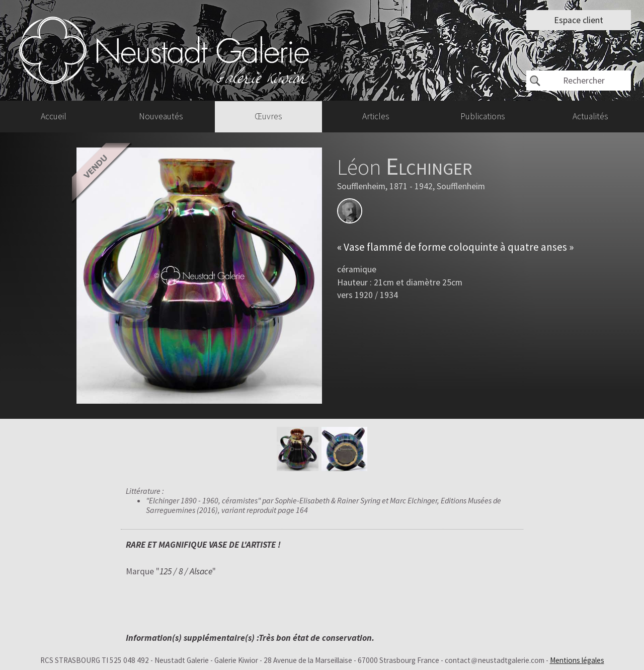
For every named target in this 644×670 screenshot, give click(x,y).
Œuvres (268, 116)
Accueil (54, 116)
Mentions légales (577, 660)
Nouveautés (161, 116)
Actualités (590, 116)
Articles (376, 116)
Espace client (579, 20)
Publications (483, 116)
